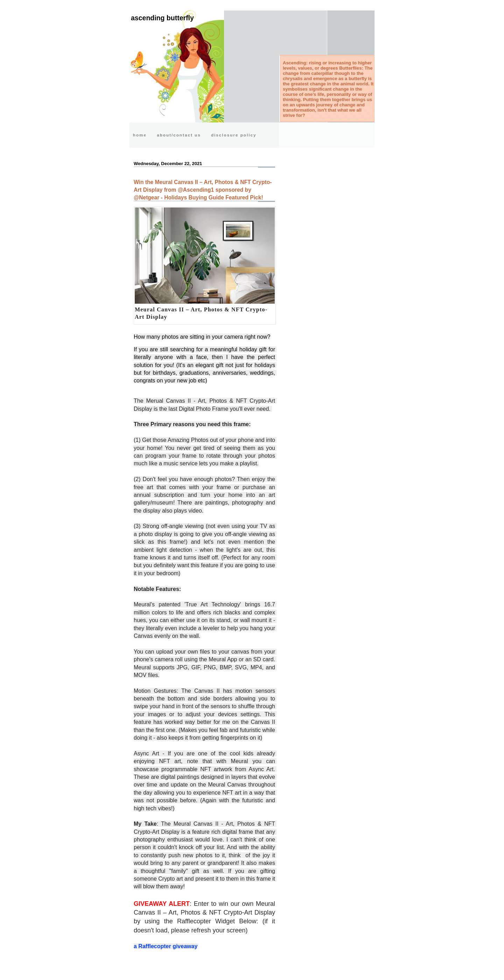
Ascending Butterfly (162, 18)
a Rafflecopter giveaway (166, 946)
